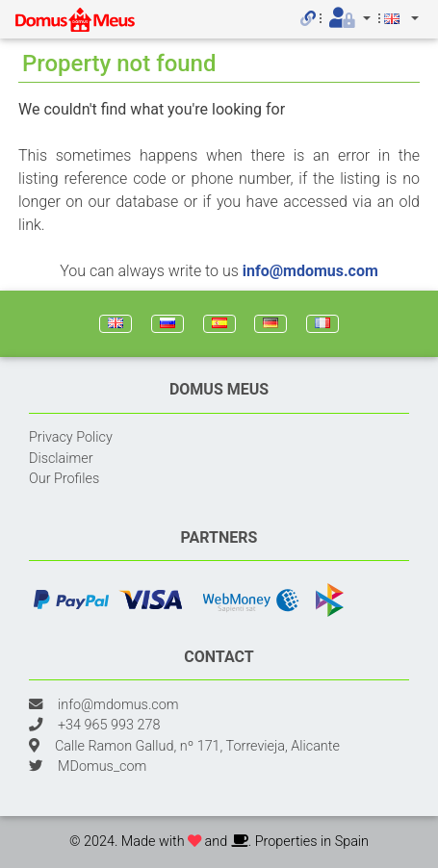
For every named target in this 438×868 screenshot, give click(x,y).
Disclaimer (61, 459)
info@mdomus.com (310, 271)
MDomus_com (102, 766)
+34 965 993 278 (109, 725)
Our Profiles (64, 479)
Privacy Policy (71, 437)
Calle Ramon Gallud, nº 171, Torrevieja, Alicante (197, 746)
